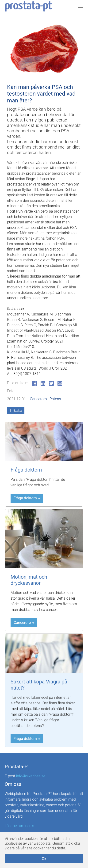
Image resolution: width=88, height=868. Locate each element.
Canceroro (39, 399)
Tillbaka (16, 410)
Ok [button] (44, 859)
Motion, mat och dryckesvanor (29, 580)
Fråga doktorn (26, 470)
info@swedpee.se (31, 776)
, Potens (54, 399)
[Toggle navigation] (81, 8)
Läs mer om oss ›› (19, 826)
